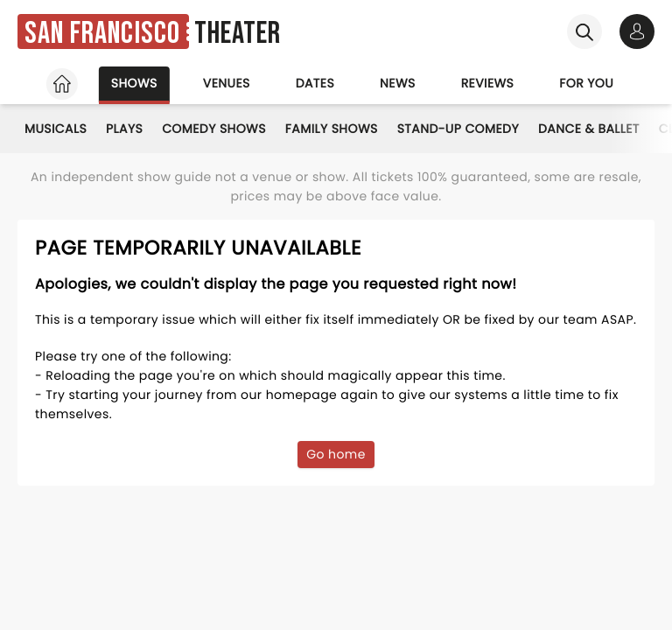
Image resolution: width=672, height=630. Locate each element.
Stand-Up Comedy (458, 129)
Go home (336, 454)
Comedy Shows (214, 129)
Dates (315, 83)
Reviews (488, 83)
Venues (227, 83)
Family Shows (332, 129)
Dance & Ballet (589, 129)
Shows (134, 83)
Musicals (56, 129)
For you (586, 83)
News (398, 83)
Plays (124, 129)
